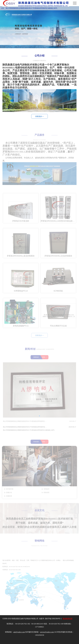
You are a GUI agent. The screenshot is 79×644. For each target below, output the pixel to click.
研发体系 (46, 495)
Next (77, 29)
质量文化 (9, 495)
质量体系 (9, 499)
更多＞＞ (45, 360)
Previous (2, 29)
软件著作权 (10, 492)
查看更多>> (39, 117)
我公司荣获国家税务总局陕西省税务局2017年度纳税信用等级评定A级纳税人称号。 (32, 8)
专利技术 (46, 492)
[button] (39, 419)
